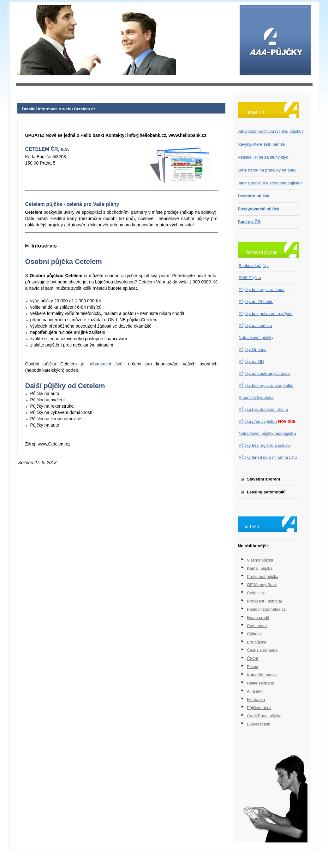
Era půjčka (256, 642)
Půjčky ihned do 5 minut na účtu (268, 457)
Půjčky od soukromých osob (264, 373)
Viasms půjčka (260, 560)
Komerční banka (262, 675)
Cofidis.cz (256, 593)
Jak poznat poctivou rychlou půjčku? (271, 131)
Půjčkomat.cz (259, 708)
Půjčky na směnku (255, 326)
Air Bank (255, 691)
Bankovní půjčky (254, 266)
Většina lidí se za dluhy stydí (264, 157)
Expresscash (259, 724)
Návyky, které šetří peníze (261, 144)
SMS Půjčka (250, 278)
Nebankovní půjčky (256, 338)
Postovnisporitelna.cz (266, 609)
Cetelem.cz (257, 626)
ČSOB (253, 658)
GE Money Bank (262, 585)
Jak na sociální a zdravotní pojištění (270, 183)
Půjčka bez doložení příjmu (263, 409)
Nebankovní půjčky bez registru (267, 433)
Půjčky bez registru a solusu (264, 445)
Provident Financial (264, 601)
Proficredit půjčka (263, 577)
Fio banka (256, 699)
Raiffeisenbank (260, 683)
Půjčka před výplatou (258, 421)
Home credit (258, 618)
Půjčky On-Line (253, 350)
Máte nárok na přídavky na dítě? (267, 170)
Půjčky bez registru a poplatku (266, 385)
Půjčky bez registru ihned (262, 290)
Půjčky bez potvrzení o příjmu (266, 314)
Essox (252, 667)
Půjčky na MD (251, 361)
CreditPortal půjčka (264, 716)
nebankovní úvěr (106, 364)
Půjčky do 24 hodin (256, 302)
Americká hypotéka (256, 397)
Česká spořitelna (262, 650)
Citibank (254, 634)
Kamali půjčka (260, 568)
